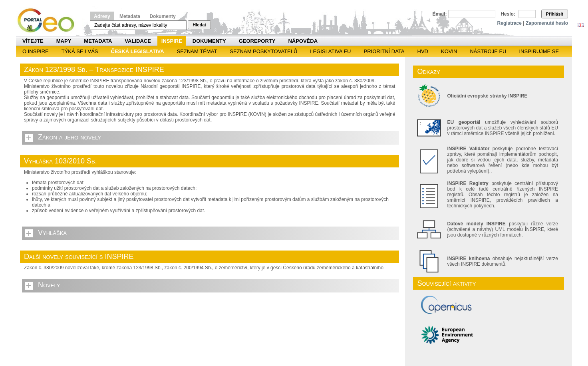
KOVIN (449, 51)
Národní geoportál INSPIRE (49, 21)
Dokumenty (162, 16)
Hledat (199, 25)
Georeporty (257, 41)
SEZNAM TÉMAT (197, 51)
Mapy (64, 41)
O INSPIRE (36, 51)
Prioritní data (384, 51)
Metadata (130, 16)
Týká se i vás (80, 51)
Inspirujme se (539, 51)
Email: (440, 14)
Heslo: (508, 14)
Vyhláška (52, 233)
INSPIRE (172, 41)
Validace (138, 41)
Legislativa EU (330, 51)
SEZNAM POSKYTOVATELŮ (263, 51)
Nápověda (303, 41)
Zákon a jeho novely (70, 137)
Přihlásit (555, 14)
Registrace (510, 23)
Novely (49, 285)
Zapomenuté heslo (547, 23)
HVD (423, 51)
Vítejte (33, 41)
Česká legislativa (138, 51)
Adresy (102, 16)
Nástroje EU (488, 51)
